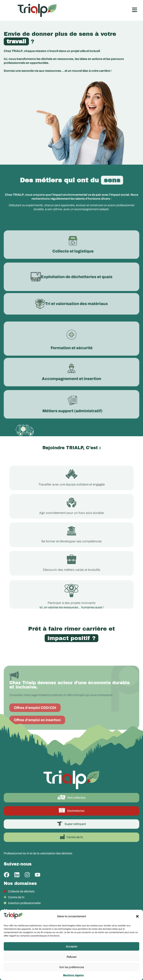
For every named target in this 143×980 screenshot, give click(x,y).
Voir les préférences (72, 967)
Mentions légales (73, 975)
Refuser (72, 957)
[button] (137, 916)
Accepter (72, 946)
